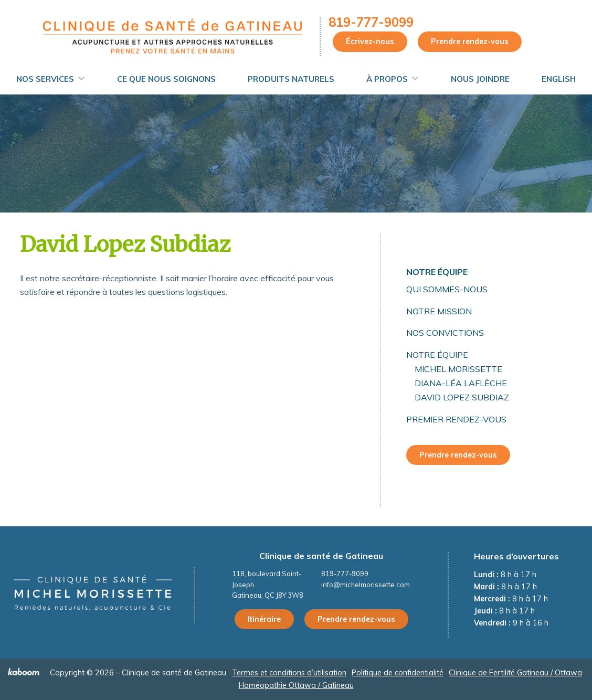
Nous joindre (480, 79)
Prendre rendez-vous (470, 41)
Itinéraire (264, 619)
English (559, 79)
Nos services (45, 79)
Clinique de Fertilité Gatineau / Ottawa (515, 673)
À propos (387, 79)
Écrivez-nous (370, 41)
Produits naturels (291, 79)
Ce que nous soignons (166, 79)
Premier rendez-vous (456, 419)
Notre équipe (437, 272)
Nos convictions (445, 333)
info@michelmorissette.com (366, 585)
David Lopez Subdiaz (462, 397)
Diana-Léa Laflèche (461, 383)
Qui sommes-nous (447, 289)
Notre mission (439, 311)
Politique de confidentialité (398, 673)
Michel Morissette (458, 369)
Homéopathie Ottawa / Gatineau (296, 685)
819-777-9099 (371, 22)
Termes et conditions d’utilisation (289, 673)
